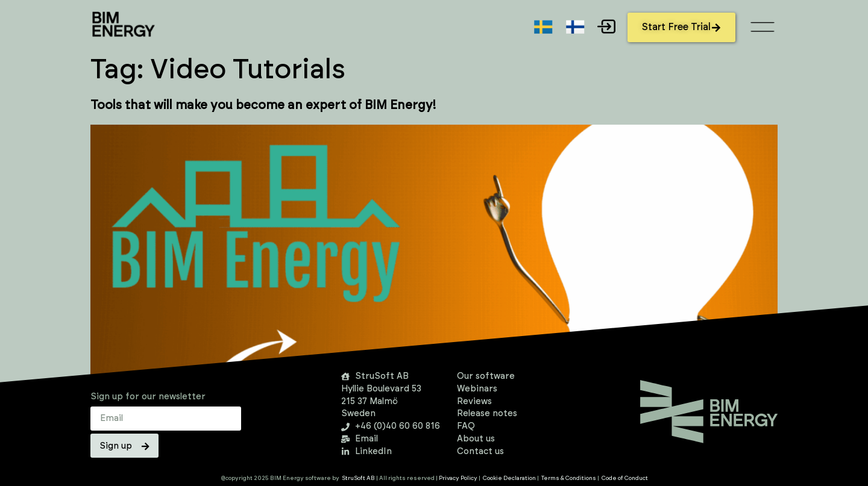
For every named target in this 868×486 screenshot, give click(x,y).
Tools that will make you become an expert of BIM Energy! (263, 105)
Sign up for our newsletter (148, 397)
